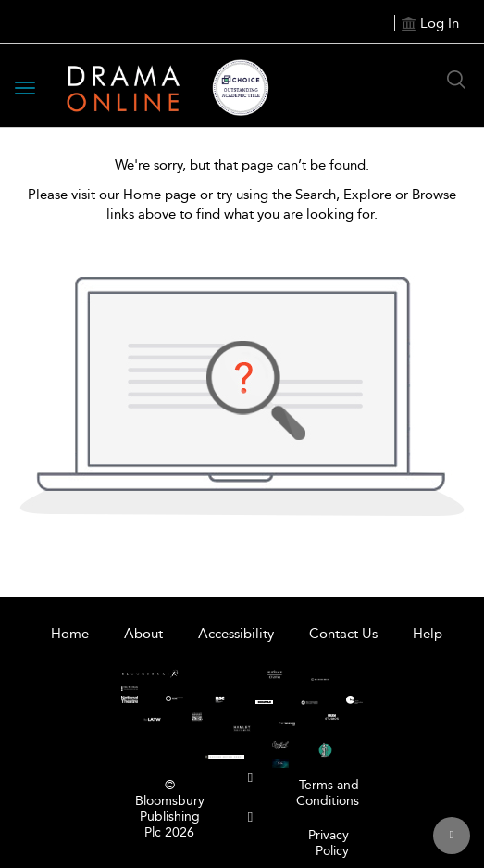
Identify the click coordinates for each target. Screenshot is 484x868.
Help (428, 634)
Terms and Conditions (328, 793)
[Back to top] (452, 836)
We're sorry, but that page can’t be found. (242, 165)
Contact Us (343, 634)
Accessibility (236, 634)
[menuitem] (250, 778)
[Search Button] (456, 80)
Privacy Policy (329, 843)
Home (70, 634)
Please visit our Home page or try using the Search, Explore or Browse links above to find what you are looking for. (242, 204)
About (143, 634)
